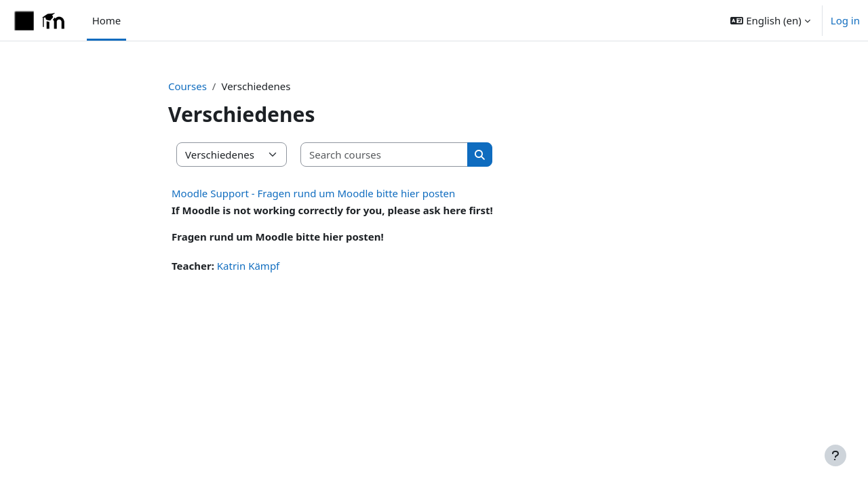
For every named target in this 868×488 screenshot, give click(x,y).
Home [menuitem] (107, 20)
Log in (845, 20)
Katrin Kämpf (248, 266)
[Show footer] (835, 455)
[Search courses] (384, 155)
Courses (188, 86)
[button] (770, 20)
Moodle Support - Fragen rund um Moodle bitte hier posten (313, 193)
